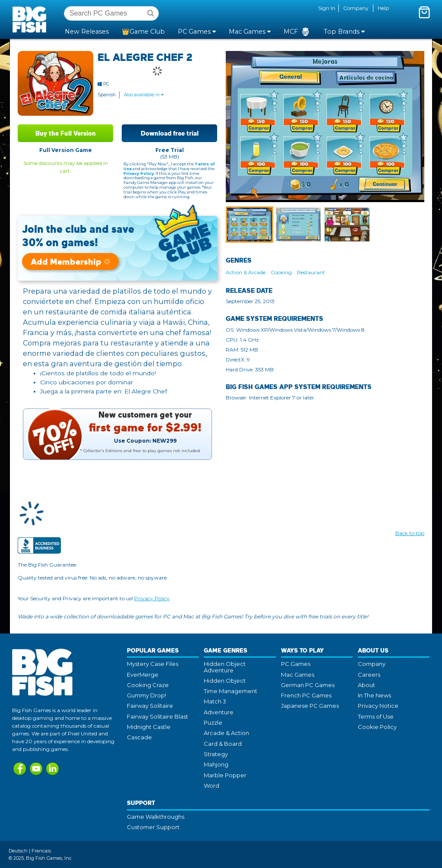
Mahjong (216, 764)
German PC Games (308, 685)
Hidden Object (225, 681)
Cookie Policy (377, 727)
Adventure (219, 712)
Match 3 (215, 701)
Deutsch (18, 851)
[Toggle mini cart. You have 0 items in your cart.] (424, 12)
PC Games (296, 664)
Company (356, 8)
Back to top (410, 533)
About (366, 685)
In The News (374, 695)
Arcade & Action (226, 733)
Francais (41, 851)
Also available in (144, 95)
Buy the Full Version (66, 133)
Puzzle (213, 722)
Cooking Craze (148, 685)
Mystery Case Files (153, 664)
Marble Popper (225, 775)
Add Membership (70, 261)
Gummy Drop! (147, 695)
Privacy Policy (139, 173)
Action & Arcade (246, 272)
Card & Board (223, 744)
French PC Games (306, 695)
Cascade (139, 737)
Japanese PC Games (310, 706)
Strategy (216, 754)
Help (383, 8)
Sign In (327, 8)
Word (212, 786)
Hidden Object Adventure (225, 667)
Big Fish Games (31, 19)
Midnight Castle (149, 727)
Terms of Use (376, 716)
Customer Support (153, 827)
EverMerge (143, 675)
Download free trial (170, 133)
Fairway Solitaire (150, 706)
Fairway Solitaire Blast (158, 716)
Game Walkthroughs (156, 817)
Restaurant (311, 272)
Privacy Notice (378, 706)
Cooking (281, 272)
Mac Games (298, 675)
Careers (369, 675)
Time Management (230, 691)
